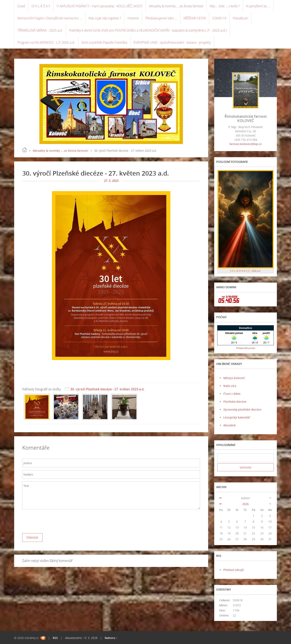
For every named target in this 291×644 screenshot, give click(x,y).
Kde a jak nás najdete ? (105, 18)
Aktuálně (229, 425)
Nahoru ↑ (111, 638)
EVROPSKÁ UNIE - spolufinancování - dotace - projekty (172, 42)
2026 (246, 504)
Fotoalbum (240, 18)
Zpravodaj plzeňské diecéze (242, 409)
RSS (55, 638)
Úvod (21, 6)
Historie (133, 18)
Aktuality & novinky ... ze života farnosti (176, 6)
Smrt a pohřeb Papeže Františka (104, 42)
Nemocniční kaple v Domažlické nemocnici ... (50, 18)
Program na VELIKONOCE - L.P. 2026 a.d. (46, 42)
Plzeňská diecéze (235, 402)
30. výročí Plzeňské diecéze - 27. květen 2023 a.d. (107, 389)
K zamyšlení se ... (258, 6)
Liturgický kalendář (237, 417)
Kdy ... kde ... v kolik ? (225, 6)
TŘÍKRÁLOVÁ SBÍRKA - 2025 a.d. (40, 30)
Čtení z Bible (232, 394)
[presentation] (53, 520)
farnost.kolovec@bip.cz (246, 144)
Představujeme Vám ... (161, 18)
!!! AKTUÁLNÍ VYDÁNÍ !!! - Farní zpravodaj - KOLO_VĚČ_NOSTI (100, 6)
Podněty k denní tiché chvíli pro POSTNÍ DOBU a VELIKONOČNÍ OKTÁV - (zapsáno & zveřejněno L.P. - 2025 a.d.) (148, 30)
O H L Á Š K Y (41, 6)
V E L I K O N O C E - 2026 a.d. (246, 271)
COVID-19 (219, 18)
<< (221, 498)
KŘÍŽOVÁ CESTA (195, 18)
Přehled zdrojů (234, 570)
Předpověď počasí (246, 348)
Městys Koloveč (234, 378)
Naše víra (230, 386)
